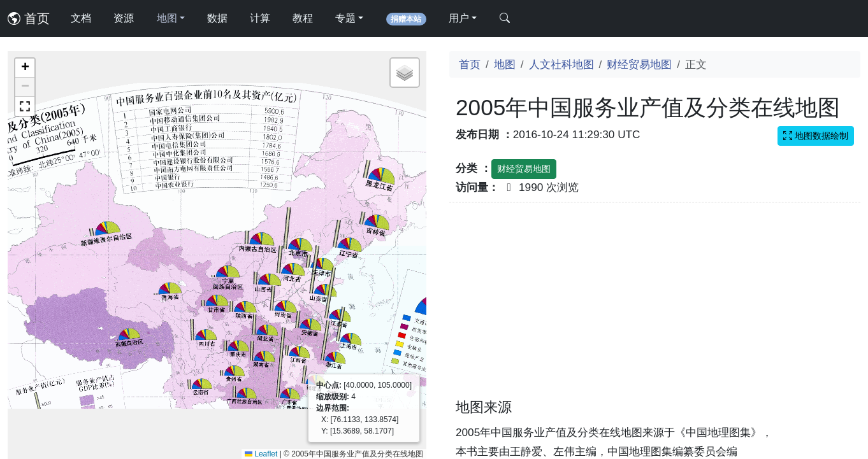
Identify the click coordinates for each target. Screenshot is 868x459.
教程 (303, 18)
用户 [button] (459, 18)
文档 (81, 18)
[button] (25, 68)
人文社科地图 (561, 64)
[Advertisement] (655, 308)
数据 (217, 18)
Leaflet (261, 454)
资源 (124, 18)
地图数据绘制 (816, 136)
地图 (505, 64)
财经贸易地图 (639, 64)
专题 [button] (345, 18)
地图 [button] (167, 18)
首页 (29, 18)
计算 (260, 18)
